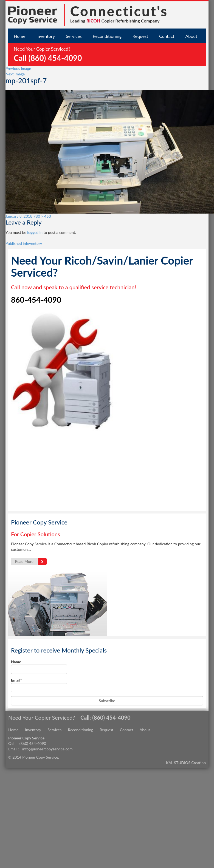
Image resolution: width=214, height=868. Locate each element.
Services (74, 36)
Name (39, 667)
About (191, 36)
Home (20, 36)
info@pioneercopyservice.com (47, 749)
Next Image (15, 74)
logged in (35, 232)
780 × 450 (42, 216)
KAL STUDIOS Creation (186, 763)
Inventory (46, 36)
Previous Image (18, 68)
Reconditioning (107, 36)
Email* (39, 685)
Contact (167, 36)
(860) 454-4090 (111, 717)
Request (140, 36)
